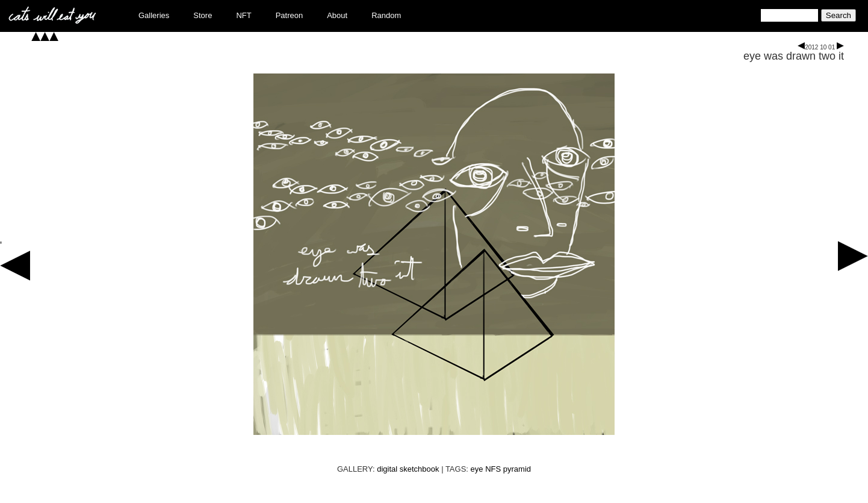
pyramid (517, 469)
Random (386, 15)
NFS (493, 469)
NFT (243, 15)
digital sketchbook (408, 469)
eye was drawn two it (794, 56)
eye (477, 469)
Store (203, 15)
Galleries (154, 15)
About (337, 15)
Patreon (290, 15)
